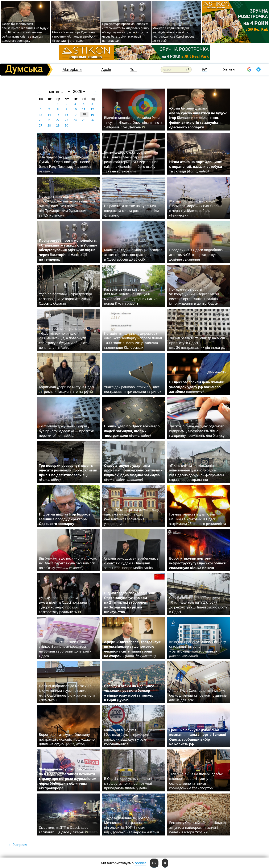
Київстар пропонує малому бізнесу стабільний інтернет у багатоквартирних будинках (198, 649)
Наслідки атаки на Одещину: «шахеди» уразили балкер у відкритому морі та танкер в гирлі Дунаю (129, 693)
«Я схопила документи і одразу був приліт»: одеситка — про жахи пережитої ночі (67, 431)
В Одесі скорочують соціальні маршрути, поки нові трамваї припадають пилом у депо (128, 783)
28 (49, 125)
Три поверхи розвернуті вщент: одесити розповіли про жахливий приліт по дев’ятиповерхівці (68, 473)
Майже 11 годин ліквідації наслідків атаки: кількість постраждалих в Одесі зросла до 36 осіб (173, 34)
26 (92, 120)
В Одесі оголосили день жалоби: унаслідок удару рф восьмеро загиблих (197, 387)
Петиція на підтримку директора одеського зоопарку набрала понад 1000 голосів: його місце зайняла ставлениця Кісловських (133, 340)
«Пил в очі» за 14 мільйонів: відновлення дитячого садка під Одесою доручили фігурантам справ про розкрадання (196, 473)
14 (49, 115)
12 (92, 109)
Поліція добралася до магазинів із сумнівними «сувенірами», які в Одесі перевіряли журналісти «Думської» (67, 693)
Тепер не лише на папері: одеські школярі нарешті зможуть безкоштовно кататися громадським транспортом (196, 781)
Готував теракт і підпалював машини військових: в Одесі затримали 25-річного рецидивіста (198, 519)
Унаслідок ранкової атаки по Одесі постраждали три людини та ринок (133, 389)
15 (58, 115)
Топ (134, 70)
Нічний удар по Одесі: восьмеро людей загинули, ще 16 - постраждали (132, 431)
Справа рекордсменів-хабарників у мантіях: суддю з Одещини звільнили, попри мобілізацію (131, 563)
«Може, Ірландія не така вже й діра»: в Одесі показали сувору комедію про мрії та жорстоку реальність (63, 605)
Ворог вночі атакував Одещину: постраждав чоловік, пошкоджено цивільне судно (67, 739)
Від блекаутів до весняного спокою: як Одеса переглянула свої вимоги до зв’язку (68, 563)
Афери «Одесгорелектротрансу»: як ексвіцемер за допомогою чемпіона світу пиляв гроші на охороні (133, 649)
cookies (140, 863)
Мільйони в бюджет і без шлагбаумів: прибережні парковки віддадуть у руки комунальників (128, 737)
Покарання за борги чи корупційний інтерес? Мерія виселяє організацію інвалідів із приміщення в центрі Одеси (194, 296)
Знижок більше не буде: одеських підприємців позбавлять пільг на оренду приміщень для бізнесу (197, 431)
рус (205, 69)
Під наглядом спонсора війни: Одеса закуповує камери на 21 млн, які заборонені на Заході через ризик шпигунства (130, 602)
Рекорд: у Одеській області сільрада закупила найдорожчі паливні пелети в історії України (198, 827)
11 (84, 109)
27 (41, 125)
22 (58, 120)
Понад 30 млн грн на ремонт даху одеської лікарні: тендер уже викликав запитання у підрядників (132, 517)
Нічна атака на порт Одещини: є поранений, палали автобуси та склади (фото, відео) (74, 36)
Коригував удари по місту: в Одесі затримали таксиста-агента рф (66, 389)
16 (66, 115)
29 (58, 125)
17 (75, 115)
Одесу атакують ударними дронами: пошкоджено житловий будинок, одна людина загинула (133, 473)
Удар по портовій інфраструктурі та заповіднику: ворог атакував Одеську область (65, 299)
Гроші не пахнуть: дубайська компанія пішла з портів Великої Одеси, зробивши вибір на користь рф (198, 737)
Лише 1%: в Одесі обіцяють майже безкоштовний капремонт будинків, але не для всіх (198, 695)
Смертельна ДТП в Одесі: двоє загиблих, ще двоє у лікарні (64, 830)
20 (41, 120)
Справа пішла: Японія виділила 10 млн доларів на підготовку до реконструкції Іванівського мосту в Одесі (198, 605)
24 (75, 120)
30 (66, 125)
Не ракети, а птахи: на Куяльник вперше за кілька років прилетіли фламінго (131, 211)
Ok (154, 863)
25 (84, 120)
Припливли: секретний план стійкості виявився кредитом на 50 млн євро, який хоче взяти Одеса (65, 649)
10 (75, 109)
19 (92, 115)
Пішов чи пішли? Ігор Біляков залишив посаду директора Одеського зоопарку (65, 519)
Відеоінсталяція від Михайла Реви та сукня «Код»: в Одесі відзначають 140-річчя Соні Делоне (133, 122)
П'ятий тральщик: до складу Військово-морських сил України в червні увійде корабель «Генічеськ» (196, 208)
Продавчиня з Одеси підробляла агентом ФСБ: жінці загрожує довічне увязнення (196, 255)
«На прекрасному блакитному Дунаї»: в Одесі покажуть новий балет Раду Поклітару (65, 164)
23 (66, 120)
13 (41, 115)
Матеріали (72, 70)
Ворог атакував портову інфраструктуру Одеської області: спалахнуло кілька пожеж (198, 563)
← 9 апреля (18, 845)
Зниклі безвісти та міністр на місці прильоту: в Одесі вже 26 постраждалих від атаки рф (198, 343)
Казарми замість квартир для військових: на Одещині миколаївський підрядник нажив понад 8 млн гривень (131, 296)
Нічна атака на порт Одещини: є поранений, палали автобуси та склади (196, 166)
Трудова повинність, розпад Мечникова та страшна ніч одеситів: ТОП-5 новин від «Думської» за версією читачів (132, 825)
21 (49, 120)
